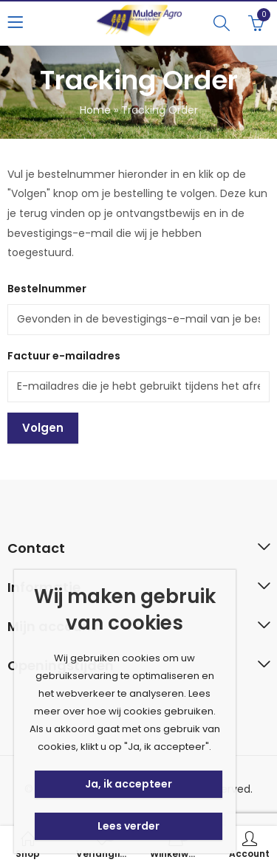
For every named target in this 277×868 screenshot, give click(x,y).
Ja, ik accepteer (129, 784)
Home (95, 110)
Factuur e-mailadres (64, 356)
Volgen (43, 428)
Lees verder (129, 826)
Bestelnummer (47, 289)
